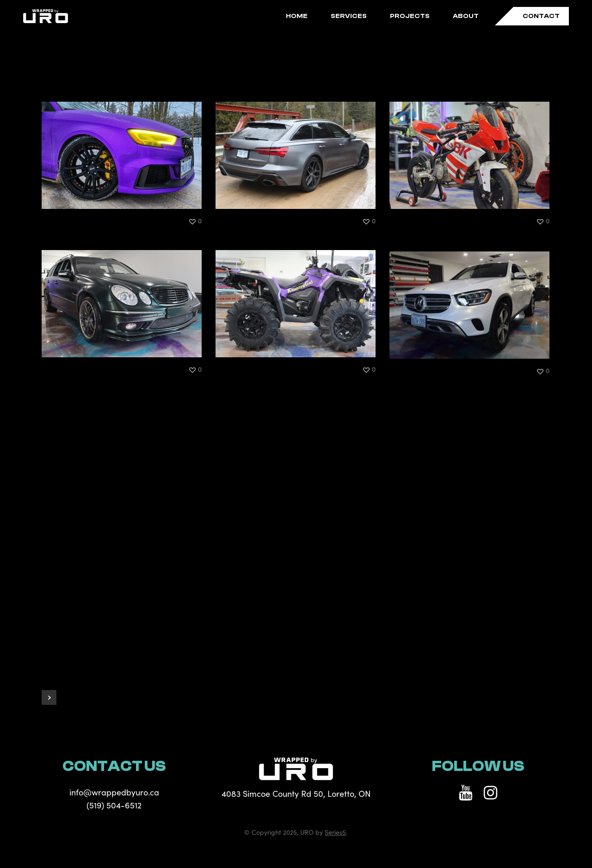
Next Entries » (49, 697)
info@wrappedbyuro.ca (114, 792)
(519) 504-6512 (114, 805)
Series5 (335, 832)
